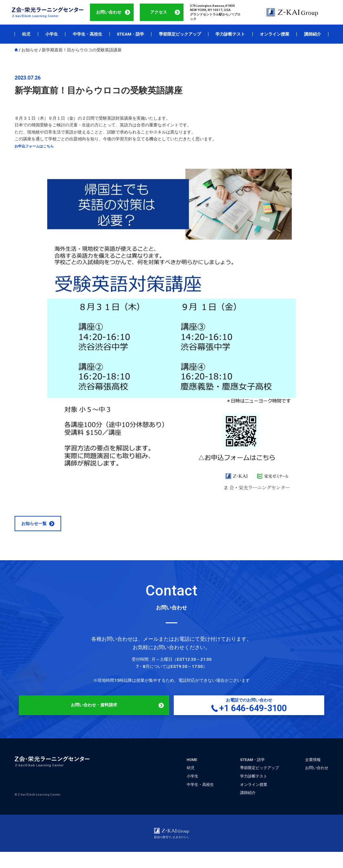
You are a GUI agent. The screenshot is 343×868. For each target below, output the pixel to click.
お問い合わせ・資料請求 (113, 716)
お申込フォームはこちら (38, 146)
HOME (192, 773)
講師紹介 (313, 34)
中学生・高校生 (88, 34)
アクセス (159, 12)
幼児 (26, 34)
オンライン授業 (275, 34)
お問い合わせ (109, 12)
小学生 (52, 34)
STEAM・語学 (130, 34)
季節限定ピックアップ (180, 34)
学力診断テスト (230, 34)
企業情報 (313, 773)
